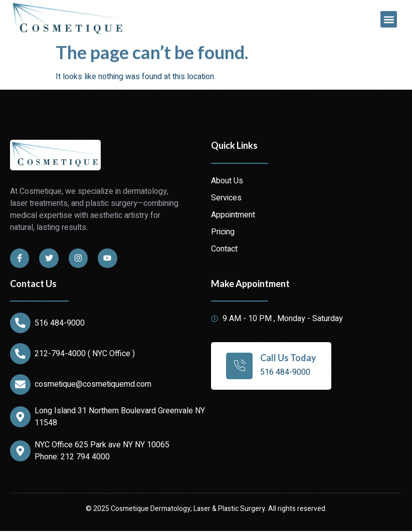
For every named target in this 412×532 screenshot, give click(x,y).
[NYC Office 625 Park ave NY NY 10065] (21, 452)
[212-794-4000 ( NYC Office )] (21, 354)
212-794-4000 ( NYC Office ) (85, 354)
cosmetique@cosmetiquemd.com (93, 385)
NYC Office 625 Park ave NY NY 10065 (102, 446)
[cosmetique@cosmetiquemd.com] (21, 385)
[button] (389, 19)
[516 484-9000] (21, 323)
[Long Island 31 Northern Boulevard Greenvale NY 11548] (21, 418)
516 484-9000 (60, 323)
